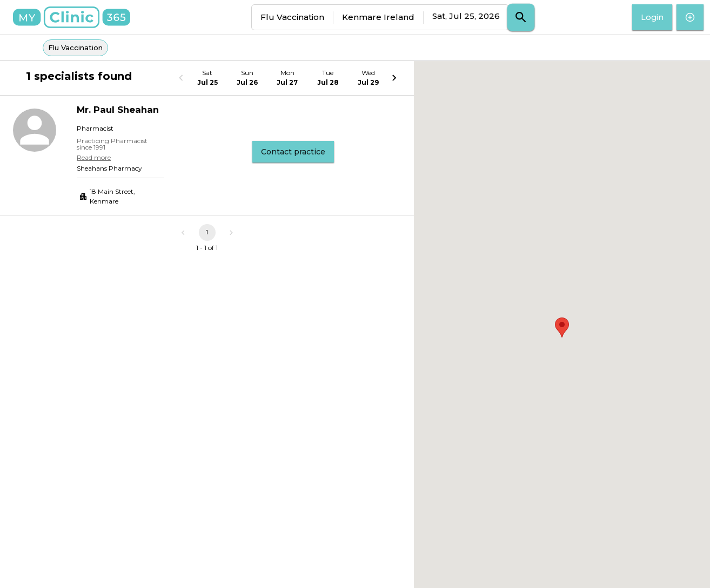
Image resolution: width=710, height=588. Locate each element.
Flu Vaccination (292, 17)
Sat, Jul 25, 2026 (466, 16)
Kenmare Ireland (378, 17)
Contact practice (293, 152)
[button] (562, 327)
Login (652, 17)
